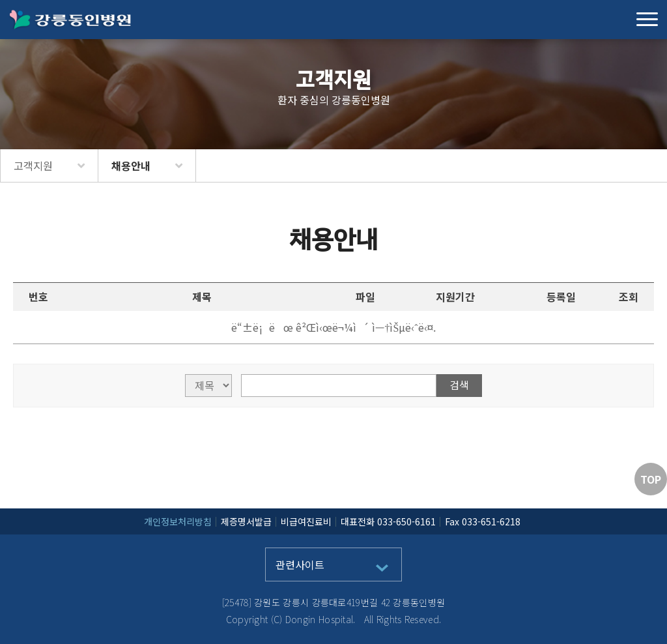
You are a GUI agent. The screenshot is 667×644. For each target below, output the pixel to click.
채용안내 (131, 166)
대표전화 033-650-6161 (388, 521)
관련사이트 (300, 564)
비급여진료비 (306, 521)
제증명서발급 (246, 521)
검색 (459, 385)
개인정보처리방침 (178, 521)
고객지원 (33, 166)
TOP (651, 479)
